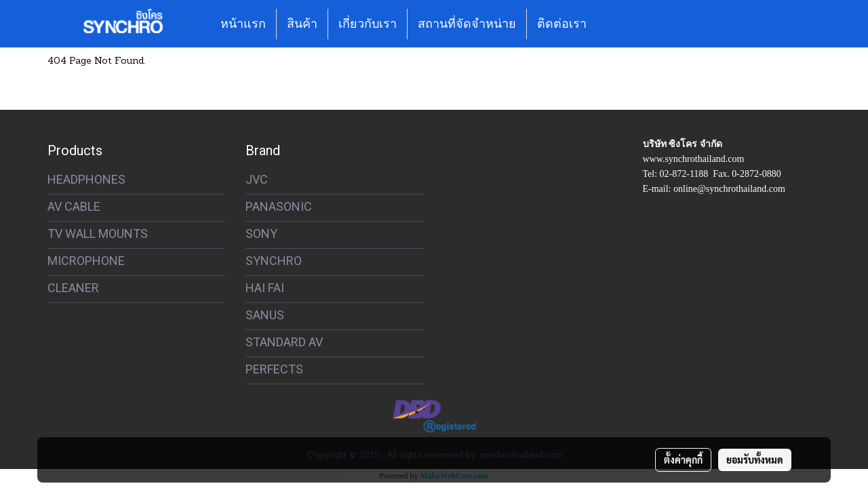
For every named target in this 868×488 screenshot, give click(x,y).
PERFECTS (274, 369)
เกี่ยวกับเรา (368, 24)
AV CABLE (74, 206)
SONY (261, 233)
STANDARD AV (284, 342)
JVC (257, 179)
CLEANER (73, 288)
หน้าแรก (243, 24)
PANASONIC (279, 206)
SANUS (265, 315)
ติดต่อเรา (562, 24)
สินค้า (302, 24)
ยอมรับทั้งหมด (755, 460)
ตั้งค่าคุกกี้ (683, 460)
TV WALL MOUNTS (98, 233)
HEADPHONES (86, 179)
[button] (609, 24)
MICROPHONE (86, 261)
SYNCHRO (274, 261)
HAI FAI (265, 288)
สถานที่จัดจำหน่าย (467, 24)
